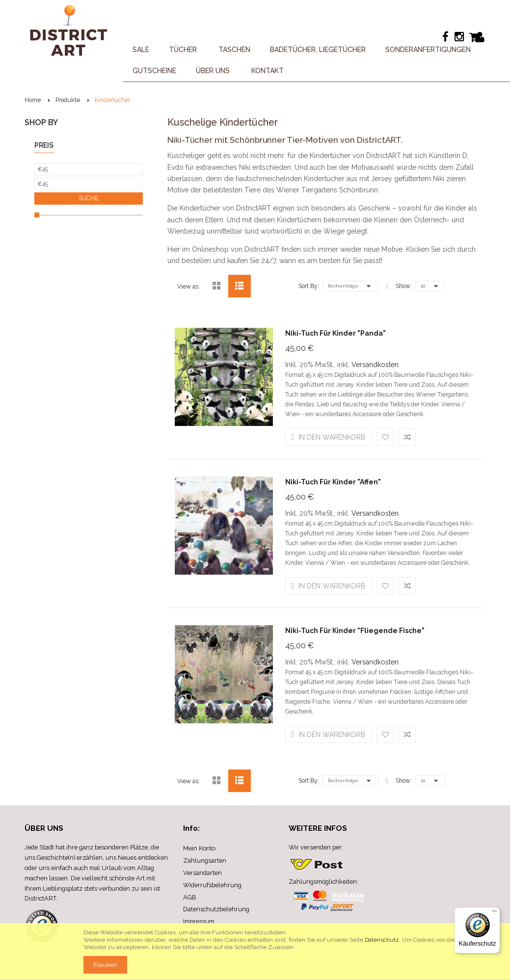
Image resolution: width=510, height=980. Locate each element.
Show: (404, 286)
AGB (189, 897)
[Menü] (494, 913)
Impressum (199, 921)
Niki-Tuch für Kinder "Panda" (336, 333)
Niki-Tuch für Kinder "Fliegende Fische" (355, 631)
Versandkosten (375, 365)
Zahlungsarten (205, 861)
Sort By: (309, 286)
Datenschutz (382, 940)
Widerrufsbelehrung (212, 885)
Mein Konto (199, 848)
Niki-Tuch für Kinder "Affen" (333, 482)
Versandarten (202, 873)
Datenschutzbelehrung (216, 909)
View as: (188, 287)
